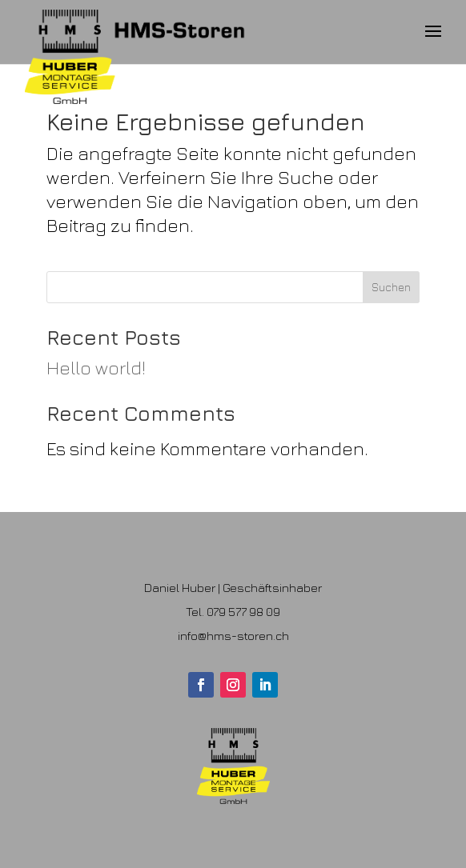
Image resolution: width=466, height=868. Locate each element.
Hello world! (96, 368)
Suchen (391, 287)
